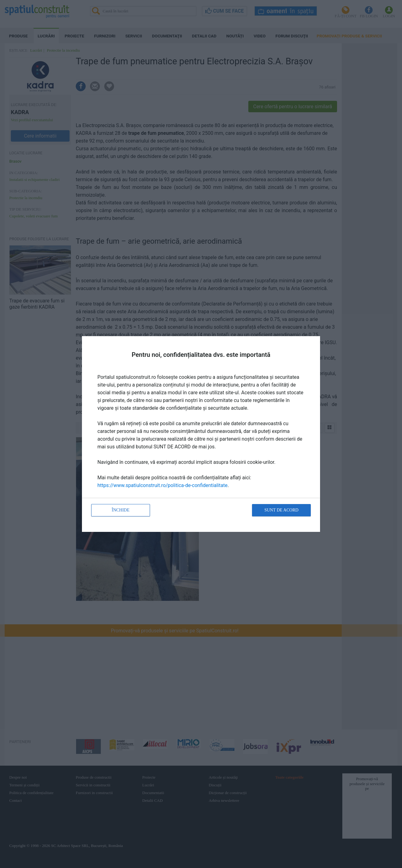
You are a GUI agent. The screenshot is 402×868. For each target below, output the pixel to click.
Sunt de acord (281, 510)
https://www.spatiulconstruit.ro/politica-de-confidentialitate (163, 485)
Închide (121, 510)
